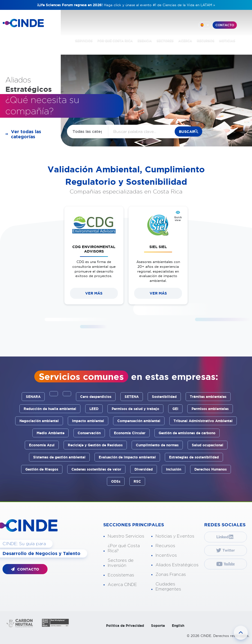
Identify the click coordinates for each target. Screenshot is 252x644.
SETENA (132, 397)
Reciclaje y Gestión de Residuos (95, 445)
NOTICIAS (227, 41)
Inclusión (174, 469)
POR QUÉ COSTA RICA (115, 41)
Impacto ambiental (88, 421)
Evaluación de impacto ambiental (127, 457)
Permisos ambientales (210, 409)
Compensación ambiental (139, 421)
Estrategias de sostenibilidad (194, 457)
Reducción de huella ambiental (50, 409)
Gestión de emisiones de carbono (187, 433)
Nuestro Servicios (126, 536)
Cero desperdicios (96, 397)
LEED (94, 409)
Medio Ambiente (50, 433)
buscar (187, 132)
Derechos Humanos (211, 469)
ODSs (116, 481)
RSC (137, 481)
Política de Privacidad (125, 626)
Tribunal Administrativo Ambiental (203, 421)
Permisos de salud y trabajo (135, 409)
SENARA (33, 397)
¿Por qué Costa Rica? (124, 548)
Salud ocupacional (208, 445)
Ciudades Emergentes (168, 587)
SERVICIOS (84, 41)
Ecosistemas (121, 575)
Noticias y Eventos (175, 536)
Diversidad (144, 469)
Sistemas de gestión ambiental (59, 457)
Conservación (89, 433)
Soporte (158, 626)
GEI (175, 409)
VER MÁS (94, 293)
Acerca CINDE (122, 585)
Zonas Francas (171, 575)
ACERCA (185, 41)
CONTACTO (225, 25)
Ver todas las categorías (26, 134)
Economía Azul (42, 445)
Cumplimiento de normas (157, 445)
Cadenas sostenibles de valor (96, 469)
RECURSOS (206, 41)
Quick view (178, 219)
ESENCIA (145, 41)
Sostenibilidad (164, 397)
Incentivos (166, 555)
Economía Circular (130, 433)
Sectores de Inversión (121, 563)
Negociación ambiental (39, 421)
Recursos (165, 546)
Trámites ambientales (208, 397)
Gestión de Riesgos (42, 469)
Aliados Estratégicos (177, 565)
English (178, 626)
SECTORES (165, 41)
